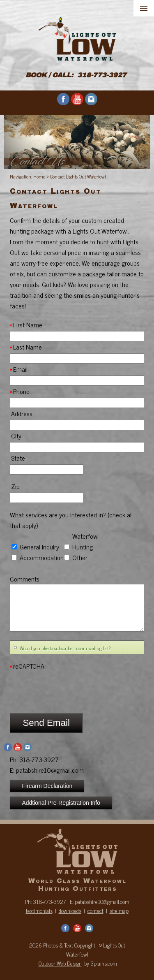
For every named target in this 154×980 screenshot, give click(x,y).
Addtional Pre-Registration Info (61, 803)
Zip (15, 486)
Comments (25, 579)
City (16, 436)
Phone (20, 391)
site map (119, 910)
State (17, 458)
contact (95, 910)
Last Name (26, 347)
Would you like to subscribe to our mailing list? (65, 648)
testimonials (39, 910)
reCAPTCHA (27, 666)
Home (39, 176)
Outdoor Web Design (60, 963)
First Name (26, 324)
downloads (70, 910)
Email (19, 369)
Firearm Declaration (47, 786)
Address (21, 413)
